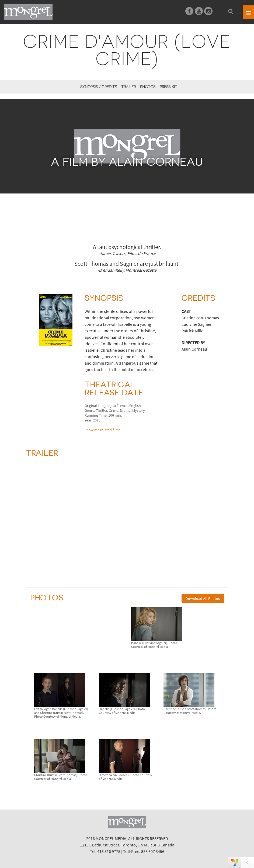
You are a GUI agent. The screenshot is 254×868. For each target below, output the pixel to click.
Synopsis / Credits (99, 87)
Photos (148, 87)
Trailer (128, 87)
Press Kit (168, 87)
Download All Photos (203, 599)
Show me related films (102, 430)
